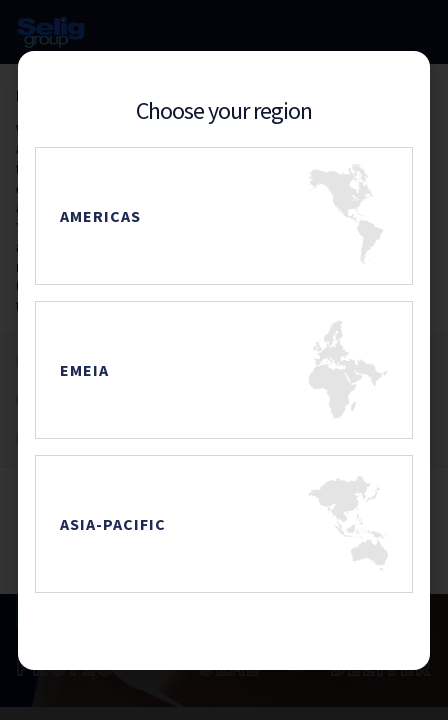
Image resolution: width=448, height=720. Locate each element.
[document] (224, 360)
